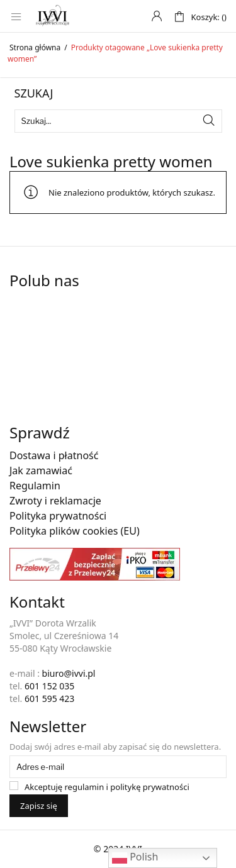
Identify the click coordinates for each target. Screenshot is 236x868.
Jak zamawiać (41, 470)
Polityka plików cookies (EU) (75, 531)
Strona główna (35, 47)
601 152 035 (49, 686)
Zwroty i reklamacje (55, 501)
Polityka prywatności (58, 516)
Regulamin (35, 486)
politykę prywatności (149, 787)
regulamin (85, 787)
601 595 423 (49, 698)
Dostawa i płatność (54, 455)
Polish (135, 858)
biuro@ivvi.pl (69, 673)
